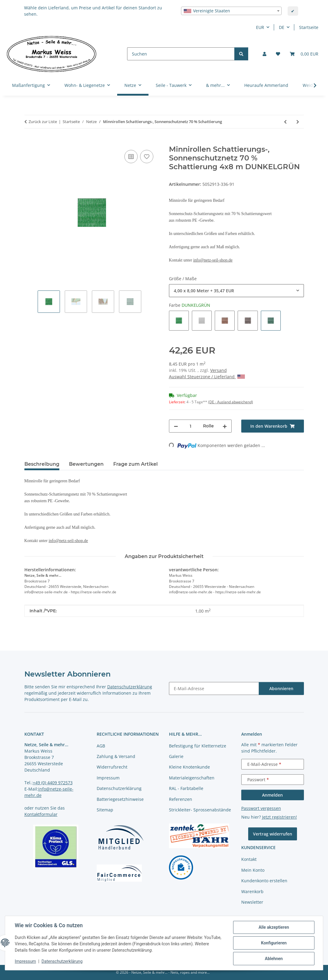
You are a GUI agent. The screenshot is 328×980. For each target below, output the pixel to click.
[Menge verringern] (176, 426)
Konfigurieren (274, 943)
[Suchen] (181, 54)
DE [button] (282, 27)
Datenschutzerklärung (62, 961)
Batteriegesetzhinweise (120, 799)
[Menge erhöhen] (225, 426)
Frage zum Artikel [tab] (136, 464)
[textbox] (231, 11)
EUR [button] (260, 27)
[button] (264, 54)
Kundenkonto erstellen (264, 881)
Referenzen (181, 799)
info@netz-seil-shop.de (213, 260)
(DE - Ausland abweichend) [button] (231, 402)
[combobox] (231, 11)
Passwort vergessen (261, 808)
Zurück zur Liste (43, 122)
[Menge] (191, 426)
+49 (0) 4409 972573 (53, 783)
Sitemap (105, 810)
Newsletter (252, 902)
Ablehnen (274, 959)
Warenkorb (252, 891)
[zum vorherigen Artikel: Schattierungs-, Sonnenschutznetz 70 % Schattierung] (285, 122)
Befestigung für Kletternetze (198, 746)
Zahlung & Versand (116, 756)
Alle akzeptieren (274, 927)
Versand (219, 370)
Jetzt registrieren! (280, 817)
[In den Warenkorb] (29, 142)
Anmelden (272, 795)
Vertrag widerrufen (273, 834)
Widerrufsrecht (112, 767)
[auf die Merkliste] (147, 157)
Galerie (176, 756)
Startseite (309, 27)
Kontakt (249, 859)
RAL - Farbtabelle (186, 788)
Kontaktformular (41, 814)
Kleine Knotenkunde (189, 767)
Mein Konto (253, 870)
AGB (101, 746)
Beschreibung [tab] (42, 464)
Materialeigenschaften (192, 778)
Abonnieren (281, 688)
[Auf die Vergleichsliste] (131, 157)
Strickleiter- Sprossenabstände (200, 810)
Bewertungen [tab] (86, 464)
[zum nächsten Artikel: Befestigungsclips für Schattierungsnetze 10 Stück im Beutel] (298, 122)
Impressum (25, 961)
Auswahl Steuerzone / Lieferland (207, 377)
